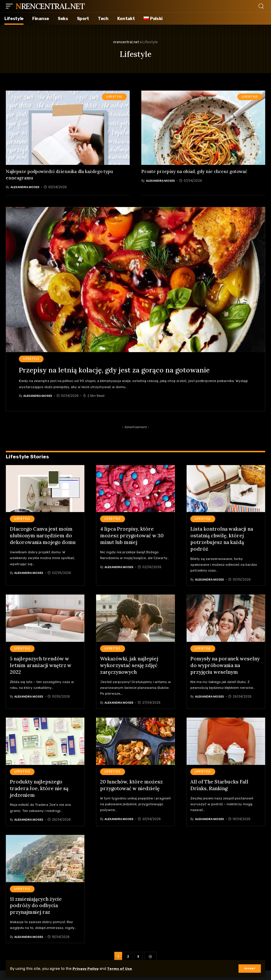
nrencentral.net (50, 6)
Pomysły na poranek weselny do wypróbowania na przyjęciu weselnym (225, 664)
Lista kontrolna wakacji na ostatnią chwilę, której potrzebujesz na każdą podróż (222, 538)
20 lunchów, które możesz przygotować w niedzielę (131, 783)
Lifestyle (114, 97)
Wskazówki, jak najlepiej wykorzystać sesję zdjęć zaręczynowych (129, 664)
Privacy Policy (87, 969)
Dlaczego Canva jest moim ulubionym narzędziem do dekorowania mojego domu (43, 535)
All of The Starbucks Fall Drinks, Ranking (219, 783)
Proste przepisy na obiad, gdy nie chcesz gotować (194, 171)
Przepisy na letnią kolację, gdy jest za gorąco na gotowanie (116, 370)
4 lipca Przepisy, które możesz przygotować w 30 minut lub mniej (132, 535)
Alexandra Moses (25, 187)
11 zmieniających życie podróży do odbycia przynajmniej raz (36, 903)
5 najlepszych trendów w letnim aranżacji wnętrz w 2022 (41, 664)
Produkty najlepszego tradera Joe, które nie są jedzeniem (39, 787)
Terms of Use (122, 969)
